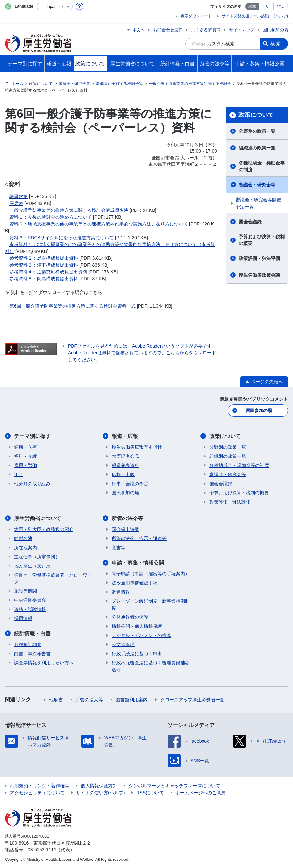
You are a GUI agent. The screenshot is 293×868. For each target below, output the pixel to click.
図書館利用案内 (132, 700)
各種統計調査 (28, 644)
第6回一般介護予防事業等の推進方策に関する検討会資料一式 (73, 306)
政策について (256, 115)
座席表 (16, 203)
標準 (252, 7)
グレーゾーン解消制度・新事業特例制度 (151, 604)
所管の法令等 (127, 518)
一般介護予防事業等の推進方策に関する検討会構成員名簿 (69, 210)
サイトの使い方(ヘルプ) (100, 793)
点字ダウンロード (196, 16)
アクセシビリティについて (37, 793)
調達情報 (121, 592)
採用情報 (23, 618)
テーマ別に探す (32, 436)
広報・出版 (123, 474)
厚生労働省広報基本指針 (137, 447)
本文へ (139, 30)
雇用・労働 (25, 465)
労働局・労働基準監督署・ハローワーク (53, 578)
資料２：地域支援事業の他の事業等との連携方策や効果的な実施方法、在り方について (99, 224)
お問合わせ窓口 (168, 30)
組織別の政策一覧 (257, 148)
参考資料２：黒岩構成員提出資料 (44, 258)
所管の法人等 (89, 700)
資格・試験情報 (30, 609)
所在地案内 (25, 548)
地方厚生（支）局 (32, 566)
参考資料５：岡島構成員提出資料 (44, 279)
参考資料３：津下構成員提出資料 (44, 265)
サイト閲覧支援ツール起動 (245, 16)
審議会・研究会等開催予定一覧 (258, 203)
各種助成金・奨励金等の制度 (262, 166)
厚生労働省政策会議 (259, 275)
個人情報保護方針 (99, 786)
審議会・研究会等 (257, 185)
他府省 (56, 700)
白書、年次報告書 (32, 654)
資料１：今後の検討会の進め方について (51, 217)
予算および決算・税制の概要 (262, 240)
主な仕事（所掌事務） (37, 557)
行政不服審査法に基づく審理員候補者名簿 (151, 666)
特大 (281, 7)
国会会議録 (250, 222)
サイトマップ (242, 30)
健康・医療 (25, 447)
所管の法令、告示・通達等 (139, 538)
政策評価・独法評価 (259, 258)
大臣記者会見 (125, 456)
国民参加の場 (275, 30)
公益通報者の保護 (130, 617)
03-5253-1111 (42, 850)
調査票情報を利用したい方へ (44, 663)
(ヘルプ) (281, 16)
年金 (19, 474)
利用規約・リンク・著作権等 (40, 786)
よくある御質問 (206, 30)
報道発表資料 (125, 465)
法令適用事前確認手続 (135, 583)
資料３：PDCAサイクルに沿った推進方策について (62, 238)
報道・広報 (125, 436)
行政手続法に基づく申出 (137, 654)
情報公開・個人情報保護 (137, 626)
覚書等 (119, 548)
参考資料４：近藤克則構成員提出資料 (48, 272)
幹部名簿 (23, 538)
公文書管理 (123, 644)
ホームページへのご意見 (201, 793)
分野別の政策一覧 (257, 131)
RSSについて (150, 793)
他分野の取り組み (32, 484)
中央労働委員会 (30, 600)
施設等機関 (25, 591)
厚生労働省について (38, 518)
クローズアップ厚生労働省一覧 (192, 700)
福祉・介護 (25, 456)
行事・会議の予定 (130, 484)
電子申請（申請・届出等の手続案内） (151, 574)
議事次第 (19, 196)
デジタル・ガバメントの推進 (141, 635)
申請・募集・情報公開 (138, 563)
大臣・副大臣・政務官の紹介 (44, 529)
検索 (276, 44)
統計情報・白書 (32, 634)
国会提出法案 (125, 529)
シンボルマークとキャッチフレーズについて (174, 786)
